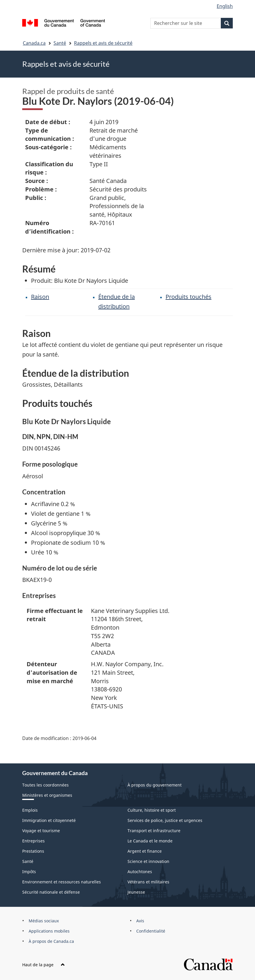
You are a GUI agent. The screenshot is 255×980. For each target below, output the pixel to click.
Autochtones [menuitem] (140, 872)
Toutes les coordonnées (45, 785)
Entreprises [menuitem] (33, 841)
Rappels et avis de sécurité (103, 43)
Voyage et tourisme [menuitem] (41, 831)
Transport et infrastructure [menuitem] (154, 831)
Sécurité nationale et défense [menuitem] (51, 892)
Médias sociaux (44, 921)
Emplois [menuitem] (30, 810)
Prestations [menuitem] (33, 851)
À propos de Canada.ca (51, 941)
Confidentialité (151, 931)
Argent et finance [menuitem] (145, 851)
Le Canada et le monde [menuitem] (150, 841)
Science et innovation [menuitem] (148, 861)
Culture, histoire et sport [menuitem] (152, 810)
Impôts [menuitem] (29, 872)
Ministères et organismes (47, 795)
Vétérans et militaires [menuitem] (148, 882)
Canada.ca (34, 43)
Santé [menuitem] (28, 861)
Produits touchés (188, 297)
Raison (40, 297)
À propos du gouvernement (155, 785)
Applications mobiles (49, 931)
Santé (60, 43)
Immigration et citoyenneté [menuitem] (49, 820)
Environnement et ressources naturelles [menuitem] (62, 882)
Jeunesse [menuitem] (136, 892)
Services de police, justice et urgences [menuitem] (165, 820)
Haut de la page (44, 965)
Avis (140, 921)
